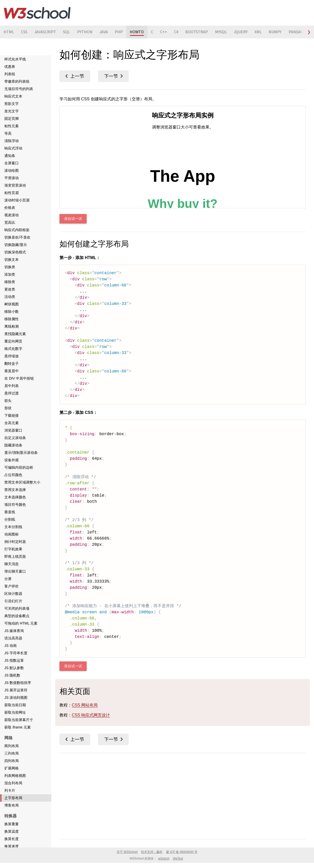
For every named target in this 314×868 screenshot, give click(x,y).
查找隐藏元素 (15, 334)
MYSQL (224, 32)
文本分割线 (13, 527)
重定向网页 (13, 341)
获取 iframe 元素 (18, 727)
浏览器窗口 (13, 430)
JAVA (105, 32)
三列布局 (12, 753)
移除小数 (12, 312)
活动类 (10, 297)
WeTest (178, 859)
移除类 (10, 282)
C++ (166, 32)
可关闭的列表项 (17, 608)
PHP (121, 32)
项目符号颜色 (15, 505)
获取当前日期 (15, 705)
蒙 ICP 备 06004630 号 (182, 852)
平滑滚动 (12, 178)
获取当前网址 (15, 712)
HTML (9, 32)
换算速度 (12, 846)
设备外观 (12, 460)
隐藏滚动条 (13, 445)
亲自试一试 (73, 219)
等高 (8, 133)
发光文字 (12, 111)
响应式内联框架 (17, 230)
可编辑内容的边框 (19, 467)
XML (262, 32)
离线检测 (12, 326)
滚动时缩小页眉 (17, 200)
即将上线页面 (15, 556)
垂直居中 (12, 371)
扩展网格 (12, 768)
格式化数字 (13, 349)
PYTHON (86, 32)
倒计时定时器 (15, 542)
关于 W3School (127, 852)
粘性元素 (12, 126)
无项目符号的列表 (19, 89)
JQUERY (244, 32)
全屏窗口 (12, 163)
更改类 (10, 289)
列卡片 (10, 790)
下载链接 (12, 415)
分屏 (8, 579)
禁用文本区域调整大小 (22, 482)
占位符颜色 (13, 475)
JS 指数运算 (14, 660)
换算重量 (12, 824)
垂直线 (10, 512)
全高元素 (12, 423)
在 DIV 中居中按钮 (19, 378)
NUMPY (279, 32)
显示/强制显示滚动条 (21, 453)
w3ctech (164, 859)
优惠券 (10, 67)
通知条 (10, 156)
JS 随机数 (12, 675)
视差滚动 (12, 215)
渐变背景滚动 (15, 185)
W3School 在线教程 (37, 13)
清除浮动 (12, 141)
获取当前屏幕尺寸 (19, 720)
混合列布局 (13, 783)
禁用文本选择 (15, 490)
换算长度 (12, 839)
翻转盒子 (12, 363)
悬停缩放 (12, 356)
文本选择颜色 (15, 497)
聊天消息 (12, 564)
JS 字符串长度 (16, 653)
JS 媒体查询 (14, 631)
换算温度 (12, 831)
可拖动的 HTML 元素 (21, 623)
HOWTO (139, 32)
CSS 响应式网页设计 (91, 715)
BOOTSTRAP (200, 32)
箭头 (8, 401)
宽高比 (10, 222)
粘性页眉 (12, 193)
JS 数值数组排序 (18, 683)
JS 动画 (11, 646)
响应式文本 (13, 96)
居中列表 (12, 386)
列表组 (10, 74)
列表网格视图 (15, 776)
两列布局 (12, 746)
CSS (24, 32)
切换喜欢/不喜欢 (17, 237)
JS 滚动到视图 (16, 698)
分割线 (10, 519)
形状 (8, 408)
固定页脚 (12, 119)
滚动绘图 (12, 170)
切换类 (10, 267)
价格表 (10, 208)
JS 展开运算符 (16, 690)
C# (179, 32)
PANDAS (300, 32)
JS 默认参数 (14, 668)
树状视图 (12, 304)
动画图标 (12, 534)
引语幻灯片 (13, 601)
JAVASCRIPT (46, 32)
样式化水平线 (15, 59)
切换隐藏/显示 (16, 245)
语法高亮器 (13, 638)
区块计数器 (13, 594)
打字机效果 (13, 549)
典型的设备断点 (17, 616)
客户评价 (12, 586)
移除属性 (12, 319)
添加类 (10, 274)
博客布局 (12, 805)
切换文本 (12, 260)
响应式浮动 (13, 148)
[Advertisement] (183, 795)
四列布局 (12, 761)
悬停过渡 (12, 393)
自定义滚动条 (15, 438)
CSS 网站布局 (85, 705)
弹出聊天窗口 (15, 571)
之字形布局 (13, 798)
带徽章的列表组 (17, 81)
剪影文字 (12, 104)
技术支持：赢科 (152, 852)
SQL (68, 32)
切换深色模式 (15, 252)
